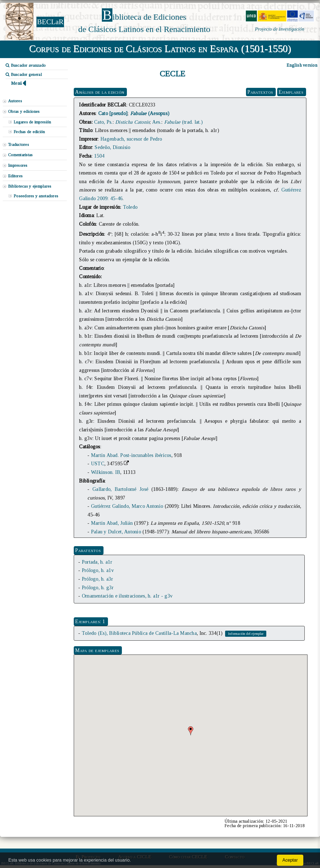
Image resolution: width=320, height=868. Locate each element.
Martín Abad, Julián (112, 523)
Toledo (130, 207)
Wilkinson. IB (106, 472)
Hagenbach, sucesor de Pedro (131, 139)
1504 (99, 156)
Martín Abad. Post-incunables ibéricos (131, 455)
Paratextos (260, 92)
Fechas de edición (29, 132)
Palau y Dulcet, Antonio (116, 532)
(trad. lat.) (183, 122)
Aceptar (290, 860)
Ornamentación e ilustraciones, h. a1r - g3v (127, 596)
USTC (98, 464)
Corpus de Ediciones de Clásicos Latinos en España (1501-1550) (160, 49)
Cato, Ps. (103, 122)
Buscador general (24, 74)
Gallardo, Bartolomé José (120, 489)
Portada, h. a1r (97, 562)
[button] (191, 731)
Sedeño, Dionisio (112, 147)
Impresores (18, 165)
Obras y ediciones (24, 111)
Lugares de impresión (32, 122)
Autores (15, 101)
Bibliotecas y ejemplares (30, 186)
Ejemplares (291, 92)
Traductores (19, 145)
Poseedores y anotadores (36, 196)
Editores (15, 176)
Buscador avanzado (26, 65)
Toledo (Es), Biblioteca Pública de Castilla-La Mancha (139, 633)
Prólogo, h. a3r (97, 579)
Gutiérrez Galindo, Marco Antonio (127, 506)
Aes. (157, 122)
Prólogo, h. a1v (98, 570)
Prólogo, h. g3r (98, 588)
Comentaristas (20, 155)
